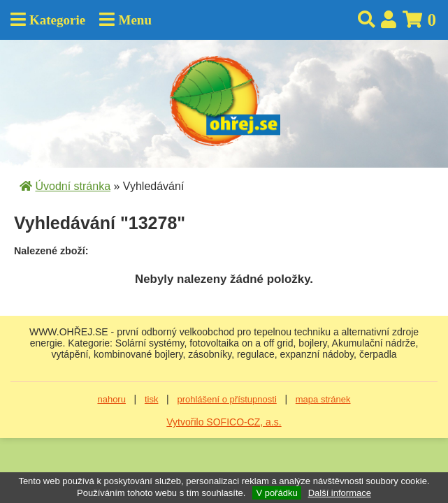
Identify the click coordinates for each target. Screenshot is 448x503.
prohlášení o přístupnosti (226, 399)
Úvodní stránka (73, 186)
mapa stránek (323, 399)
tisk (152, 399)
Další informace (340, 493)
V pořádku (276, 493)
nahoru (111, 399)
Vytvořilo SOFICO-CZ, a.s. (224, 422)
